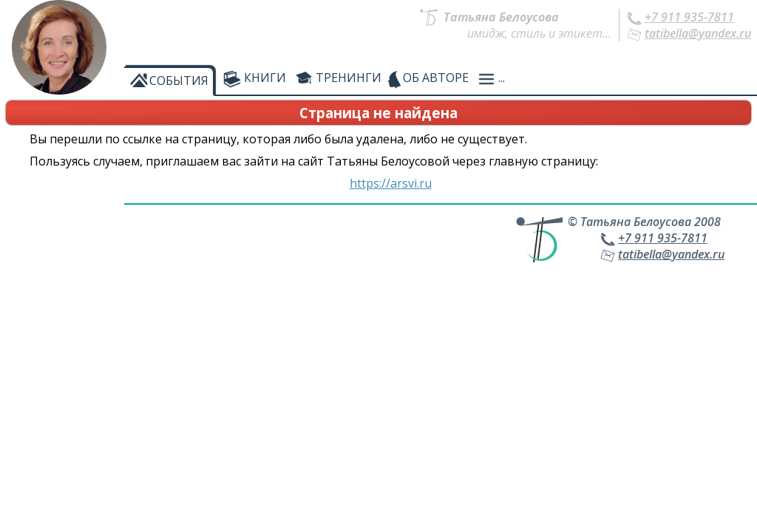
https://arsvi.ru (391, 183)
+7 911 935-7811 (689, 17)
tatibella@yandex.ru (698, 33)
